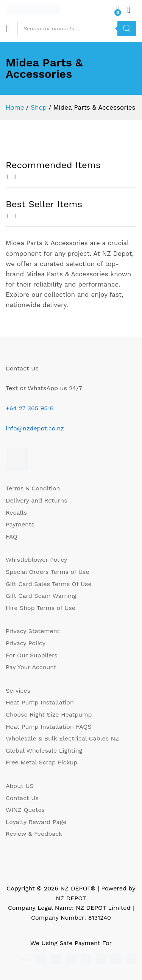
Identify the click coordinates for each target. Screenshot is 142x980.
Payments (20, 524)
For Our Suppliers (32, 655)
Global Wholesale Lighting (44, 751)
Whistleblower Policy (36, 560)
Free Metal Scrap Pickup (41, 762)
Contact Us (22, 798)
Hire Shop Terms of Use (41, 608)
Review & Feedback (34, 834)
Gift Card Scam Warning (41, 596)
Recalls (16, 513)
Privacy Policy (26, 643)
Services (18, 691)
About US (20, 786)
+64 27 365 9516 (30, 408)
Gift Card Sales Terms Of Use (49, 584)
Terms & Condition (33, 488)
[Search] (127, 28)
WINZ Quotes (25, 810)
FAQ (12, 536)
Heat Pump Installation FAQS (48, 727)
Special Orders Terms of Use (48, 572)
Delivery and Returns (37, 500)
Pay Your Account (31, 667)
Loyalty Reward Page (36, 822)
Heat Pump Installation (40, 702)
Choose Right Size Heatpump (49, 715)
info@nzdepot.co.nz (35, 428)
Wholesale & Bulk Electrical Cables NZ (62, 738)
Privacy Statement (33, 631)
